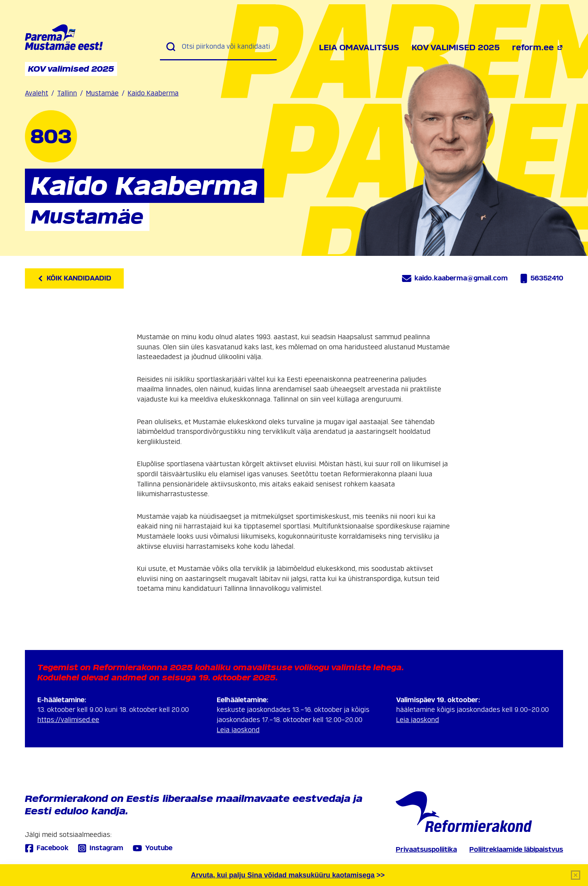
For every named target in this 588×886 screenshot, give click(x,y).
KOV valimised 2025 (456, 48)
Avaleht (37, 93)
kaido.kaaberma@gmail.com (455, 278)
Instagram (101, 848)
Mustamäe (102, 93)
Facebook (47, 848)
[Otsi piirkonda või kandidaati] (226, 47)
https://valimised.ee (68, 720)
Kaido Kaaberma (153, 93)
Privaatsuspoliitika (426, 850)
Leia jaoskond (238, 730)
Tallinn (67, 93)
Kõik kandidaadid (74, 278)
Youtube (153, 848)
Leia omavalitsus (359, 48)
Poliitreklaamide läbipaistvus (516, 850)
